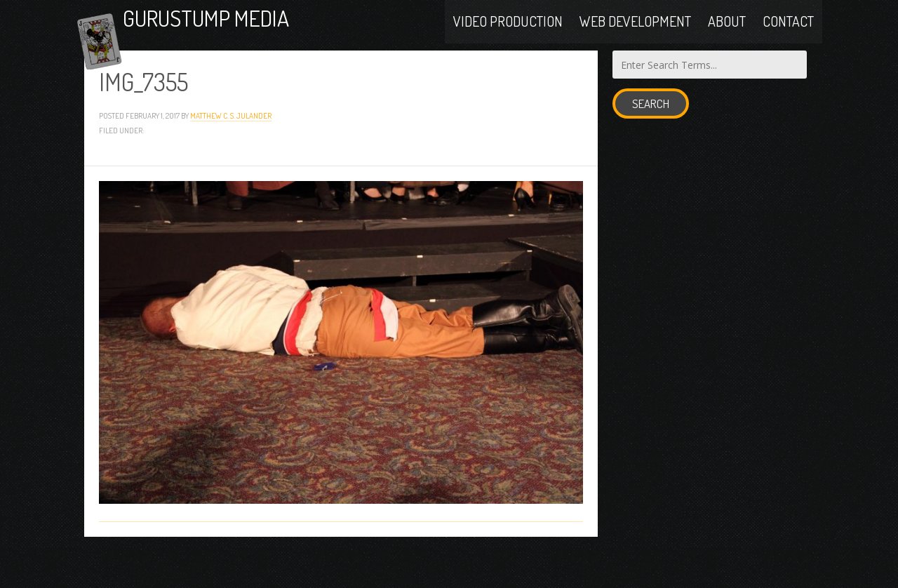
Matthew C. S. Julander (231, 152)
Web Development (635, 36)
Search (651, 141)
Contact (788, 36)
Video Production (508, 36)
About (727, 36)
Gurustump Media (262, 37)
